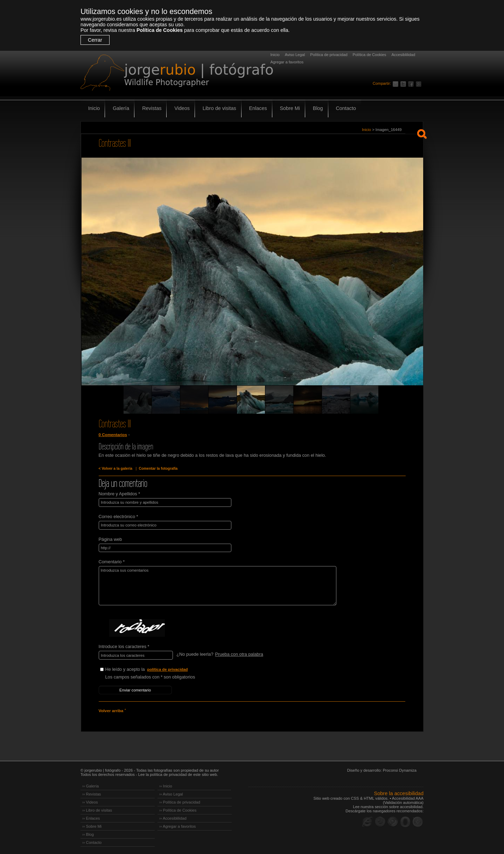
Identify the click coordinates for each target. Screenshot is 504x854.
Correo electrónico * (118, 516)
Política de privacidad (329, 55)
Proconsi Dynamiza (400, 769)
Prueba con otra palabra (239, 653)
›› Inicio (166, 784)
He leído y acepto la (158, 669)
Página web (110, 539)
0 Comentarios (113, 435)
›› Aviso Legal (171, 792)
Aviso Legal (295, 55)
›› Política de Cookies (178, 808)
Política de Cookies (160, 30)
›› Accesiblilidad (173, 817)
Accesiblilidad (403, 55)
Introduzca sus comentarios (215, 585)
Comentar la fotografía (157, 469)
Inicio (275, 55)
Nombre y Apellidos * (120, 494)
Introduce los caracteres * (124, 646)
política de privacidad (168, 668)
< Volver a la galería (115, 469)
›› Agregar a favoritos (177, 825)
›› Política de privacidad (180, 800)
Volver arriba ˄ (112, 709)
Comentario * (112, 561)
